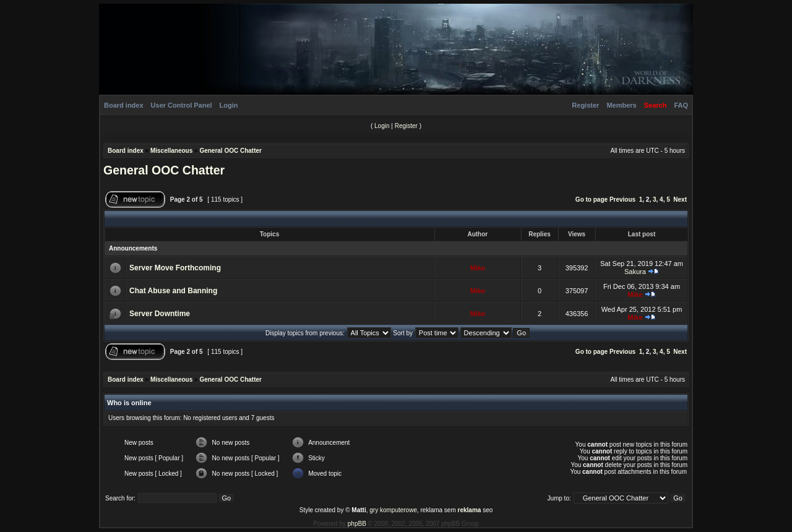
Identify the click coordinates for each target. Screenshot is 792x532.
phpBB (357, 524)
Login (229, 105)
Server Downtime (160, 314)
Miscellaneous (171, 151)
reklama (470, 510)
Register (585, 105)
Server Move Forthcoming (175, 268)
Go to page (592, 199)
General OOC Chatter (230, 151)
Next (680, 199)
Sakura (635, 272)
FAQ (681, 105)
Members (621, 105)
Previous (622, 199)
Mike (478, 268)
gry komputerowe (393, 510)
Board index (124, 105)
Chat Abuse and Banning (173, 291)
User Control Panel (182, 105)
